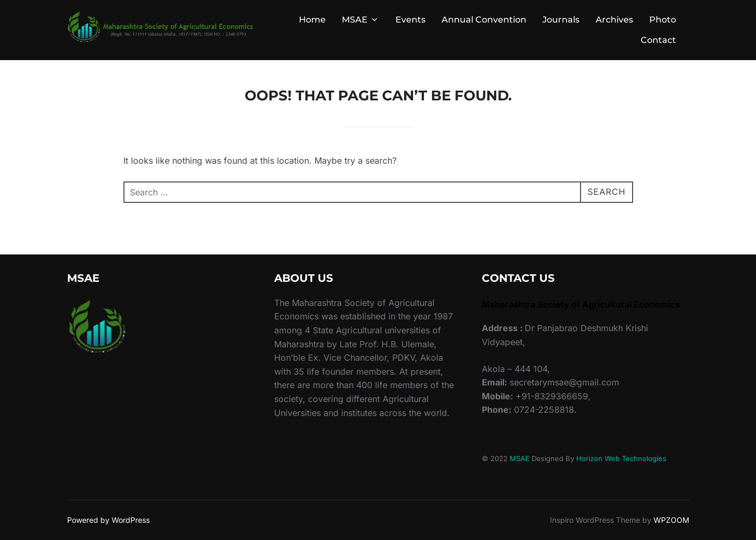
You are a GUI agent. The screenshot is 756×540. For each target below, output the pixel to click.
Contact (658, 40)
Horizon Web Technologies (621, 458)
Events (410, 20)
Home (312, 20)
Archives (614, 20)
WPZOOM (671, 520)
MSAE (361, 20)
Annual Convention (484, 20)
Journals (561, 20)
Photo (663, 20)
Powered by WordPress (108, 520)
